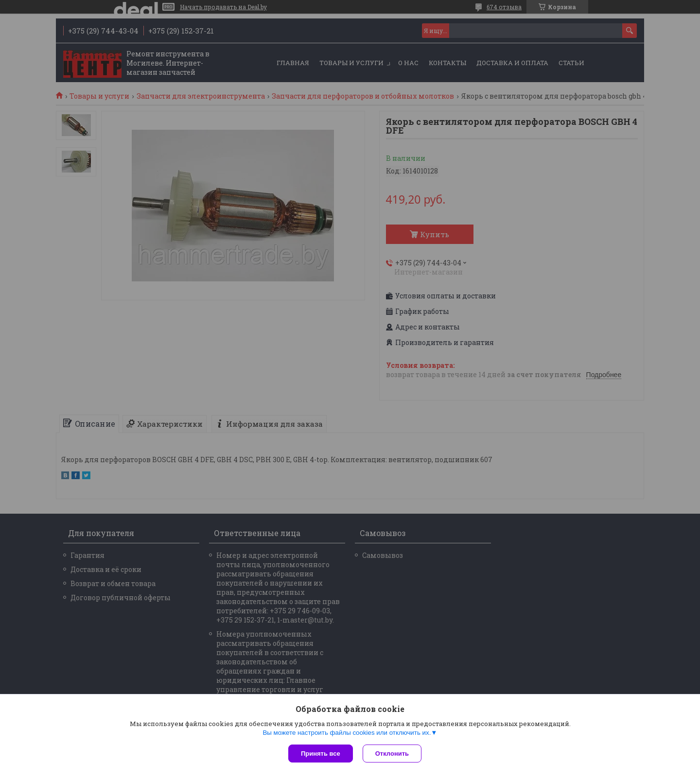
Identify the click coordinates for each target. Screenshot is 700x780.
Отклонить (392, 754)
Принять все (321, 754)
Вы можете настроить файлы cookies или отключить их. (347, 733)
